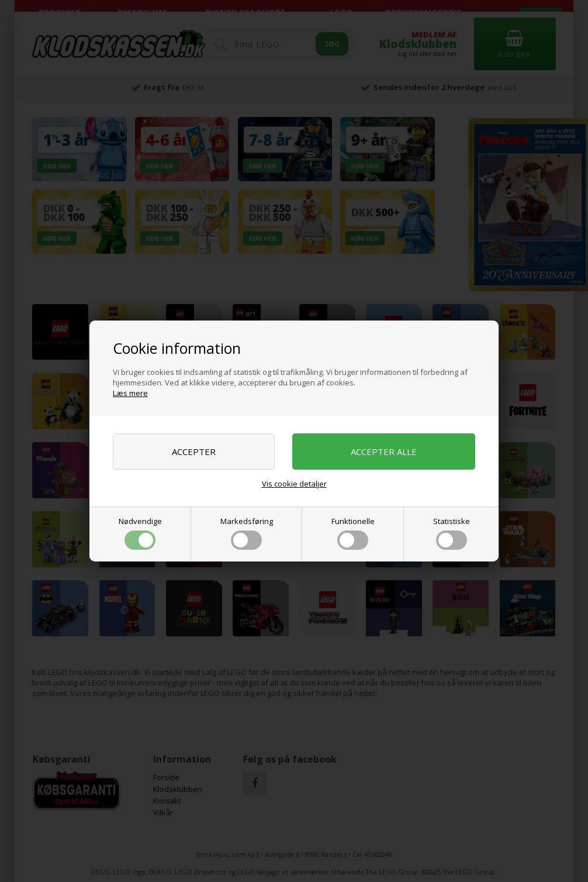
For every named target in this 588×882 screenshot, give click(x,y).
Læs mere (130, 393)
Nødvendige (140, 533)
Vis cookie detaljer (294, 484)
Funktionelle (353, 533)
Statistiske (452, 533)
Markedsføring (247, 533)
